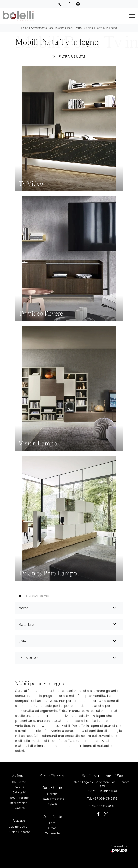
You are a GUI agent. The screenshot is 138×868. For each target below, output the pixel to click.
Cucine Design (19, 827)
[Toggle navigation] (132, 16)
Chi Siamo (19, 782)
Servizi (19, 787)
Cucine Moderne (19, 832)
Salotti (53, 804)
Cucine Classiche (53, 775)
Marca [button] (24, 608)
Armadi (52, 828)
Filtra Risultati (69, 56)
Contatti (19, 808)
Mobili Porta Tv (76, 28)
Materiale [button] (26, 625)
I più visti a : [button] (28, 658)
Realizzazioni (19, 803)
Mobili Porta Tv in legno (102, 28)
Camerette (52, 833)
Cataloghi (19, 793)
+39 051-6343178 (105, 799)
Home (25, 28)
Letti (52, 823)
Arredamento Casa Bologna (48, 28)
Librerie (52, 794)
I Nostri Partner (19, 798)
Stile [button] (22, 641)
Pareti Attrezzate (52, 799)
